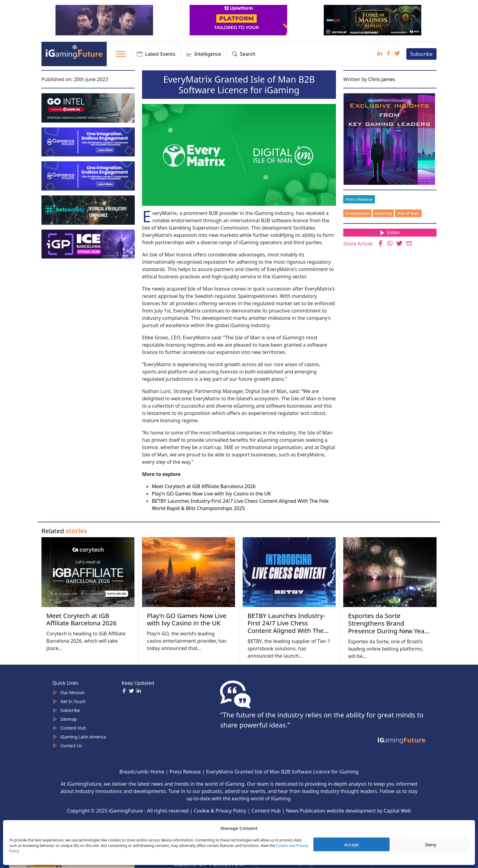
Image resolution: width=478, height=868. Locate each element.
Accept (351, 845)
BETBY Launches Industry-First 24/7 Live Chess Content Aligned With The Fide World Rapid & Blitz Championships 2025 (286, 631)
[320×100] (105, 20)
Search (244, 54)
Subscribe (421, 54)
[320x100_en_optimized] (239, 20)
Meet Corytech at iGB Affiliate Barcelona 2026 (204, 486)
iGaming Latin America (83, 737)
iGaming (383, 213)
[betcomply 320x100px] (89, 209)
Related (64, 531)
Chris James (382, 79)
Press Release (359, 199)
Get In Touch (73, 701)
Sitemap (69, 719)
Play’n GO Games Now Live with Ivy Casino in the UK (211, 494)
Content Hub (73, 728)
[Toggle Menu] (121, 54)
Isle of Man (408, 213)
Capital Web (398, 811)
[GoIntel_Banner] (89, 107)
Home (158, 772)
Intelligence (204, 54)
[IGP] (89, 244)
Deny (431, 845)
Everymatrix (357, 213)
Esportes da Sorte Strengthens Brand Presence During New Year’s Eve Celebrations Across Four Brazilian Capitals (390, 631)
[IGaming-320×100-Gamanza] (89, 175)
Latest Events (156, 54)
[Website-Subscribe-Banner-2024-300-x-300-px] (390, 138)
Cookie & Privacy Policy (220, 811)
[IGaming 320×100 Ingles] (89, 141)
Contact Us (71, 746)
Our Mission (72, 693)
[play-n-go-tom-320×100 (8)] (373, 20)
